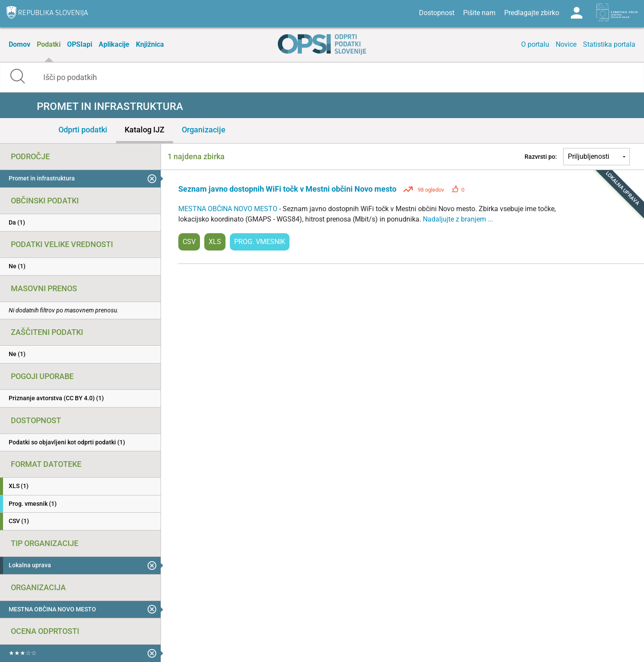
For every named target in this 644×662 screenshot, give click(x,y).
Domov (19, 44)
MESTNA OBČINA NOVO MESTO (229, 209)
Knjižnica (150, 44)
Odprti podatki (83, 130)
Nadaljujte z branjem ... (458, 219)
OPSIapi (80, 44)
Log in (576, 13)
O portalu (535, 44)
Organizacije (204, 130)
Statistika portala (609, 44)
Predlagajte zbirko (532, 13)
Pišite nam (479, 13)
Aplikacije (114, 44)
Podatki (49, 44)
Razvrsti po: (541, 157)
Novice (566, 44)
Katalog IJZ (145, 130)
